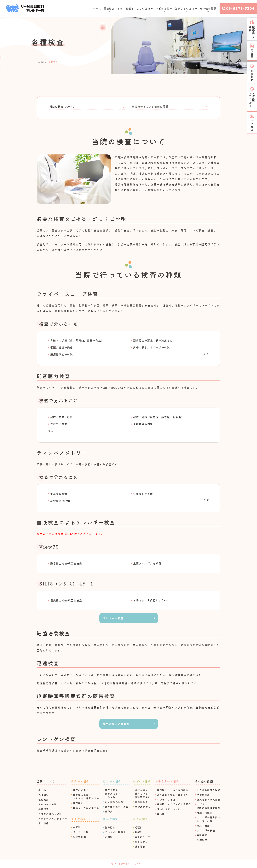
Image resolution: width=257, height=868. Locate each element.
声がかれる (141, 802)
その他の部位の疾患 (209, 790)
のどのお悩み (142, 781)
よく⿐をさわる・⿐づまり (173, 795)
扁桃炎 (139, 832)
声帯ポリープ (143, 837)
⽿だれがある (81, 790)
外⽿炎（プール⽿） (169, 809)
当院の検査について (62, 106)
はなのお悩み (112, 781)
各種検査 (44, 809)
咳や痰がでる (143, 807)
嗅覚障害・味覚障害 (209, 799)
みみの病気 (79, 819)
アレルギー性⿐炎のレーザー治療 (209, 819)
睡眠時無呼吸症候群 (116, 724)
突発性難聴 (79, 837)
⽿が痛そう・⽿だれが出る (173, 790)
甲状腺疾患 (203, 795)
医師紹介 (44, 795)
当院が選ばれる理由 (50, 814)
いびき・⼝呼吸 (166, 799)
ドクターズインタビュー (53, 819)
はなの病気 (111, 819)
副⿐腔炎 (110, 827)
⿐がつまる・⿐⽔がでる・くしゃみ (113, 793)
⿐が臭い (110, 811)
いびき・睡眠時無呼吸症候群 (209, 806)
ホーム (97, 8)
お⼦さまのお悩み (167, 781)
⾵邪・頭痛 (203, 826)
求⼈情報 (44, 823)
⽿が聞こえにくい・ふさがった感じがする (86, 796)
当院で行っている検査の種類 (150, 106)
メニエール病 (81, 832)
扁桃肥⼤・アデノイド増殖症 (174, 804)
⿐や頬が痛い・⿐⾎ (117, 807)
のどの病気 (141, 819)
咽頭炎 (139, 827)
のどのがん (141, 842)
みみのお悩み (80, 781)
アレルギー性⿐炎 (115, 832)
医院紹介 (44, 799)
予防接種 (202, 840)
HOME (42, 62)
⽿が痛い (78, 803)
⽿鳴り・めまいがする (86, 808)
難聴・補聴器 (205, 813)
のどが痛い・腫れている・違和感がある (143, 793)
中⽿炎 (77, 827)
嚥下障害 (140, 846)
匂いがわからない (115, 802)
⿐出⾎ (161, 814)
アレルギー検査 (113, 618)
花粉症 (109, 837)
